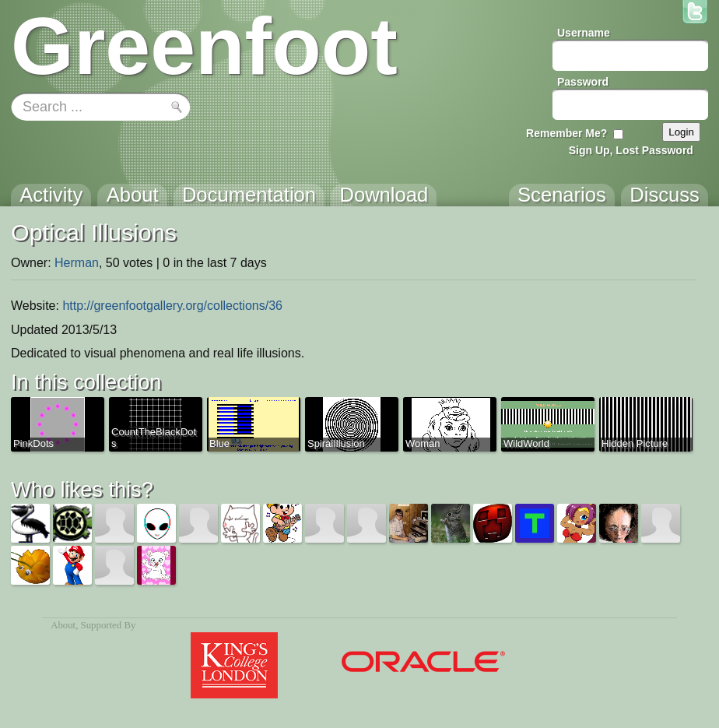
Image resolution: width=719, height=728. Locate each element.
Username (584, 33)
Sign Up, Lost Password (631, 150)
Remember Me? (566, 133)
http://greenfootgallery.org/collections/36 (172, 306)
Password (583, 82)
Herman (77, 263)
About (63, 625)
